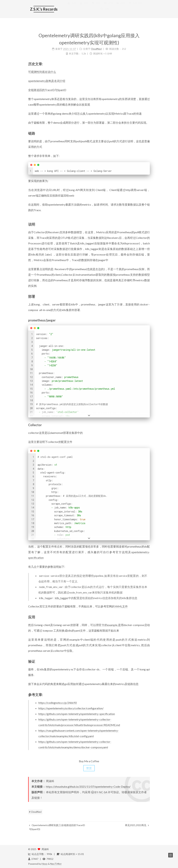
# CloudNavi (35, 812)
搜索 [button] (105, 12)
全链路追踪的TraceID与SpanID (47, 90)
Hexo (45, 864)
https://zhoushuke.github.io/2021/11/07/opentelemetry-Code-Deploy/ (88, 787)
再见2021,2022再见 (137, 825)
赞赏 (89, 768)
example (112, 625)
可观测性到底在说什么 (42, 72)
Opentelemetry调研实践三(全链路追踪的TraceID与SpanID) (57, 827)
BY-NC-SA (99, 792)
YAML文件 (121, 606)
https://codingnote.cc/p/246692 (58, 703)
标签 (96, 6)
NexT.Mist (56, 864)
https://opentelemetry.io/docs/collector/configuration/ (71, 708)
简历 (84, 6)
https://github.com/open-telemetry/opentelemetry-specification (77, 714)
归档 (121, 6)
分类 (108, 6)
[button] (171, 855)
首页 (72, 6)
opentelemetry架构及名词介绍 (47, 81)
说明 (125, 552)
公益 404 (135, 6)
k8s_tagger (62, 598)
